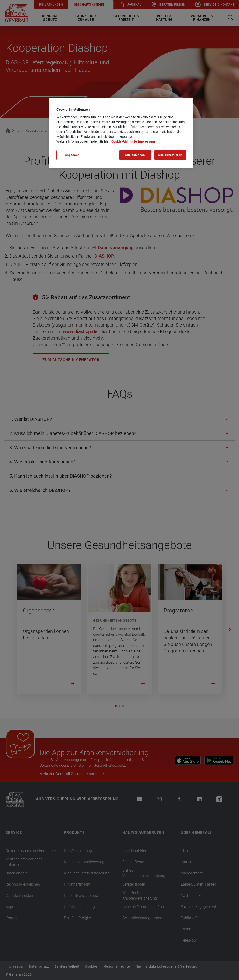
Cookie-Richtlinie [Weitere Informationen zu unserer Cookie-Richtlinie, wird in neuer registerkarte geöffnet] (124, 141)
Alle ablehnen (135, 155)
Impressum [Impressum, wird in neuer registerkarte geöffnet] (146, 141)
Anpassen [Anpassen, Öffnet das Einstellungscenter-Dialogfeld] (72, 155)
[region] (121, 133)
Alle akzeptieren (170, 155)
